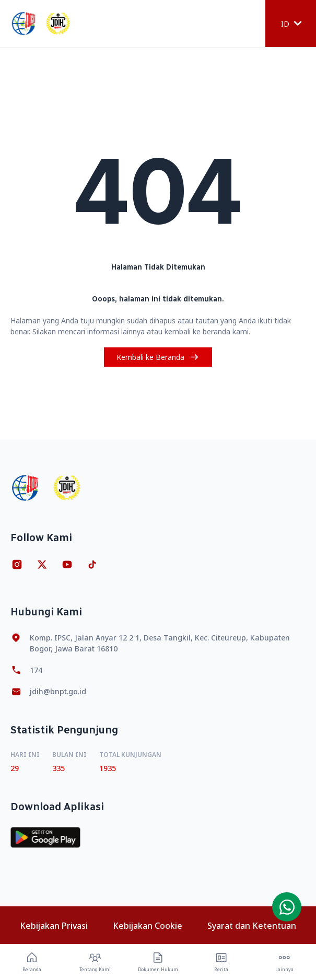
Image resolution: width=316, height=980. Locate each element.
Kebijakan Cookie (148, 926)
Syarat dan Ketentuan (252, 926)
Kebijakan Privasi (54, 926)
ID (291, 24)
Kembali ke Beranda (158, 357)
